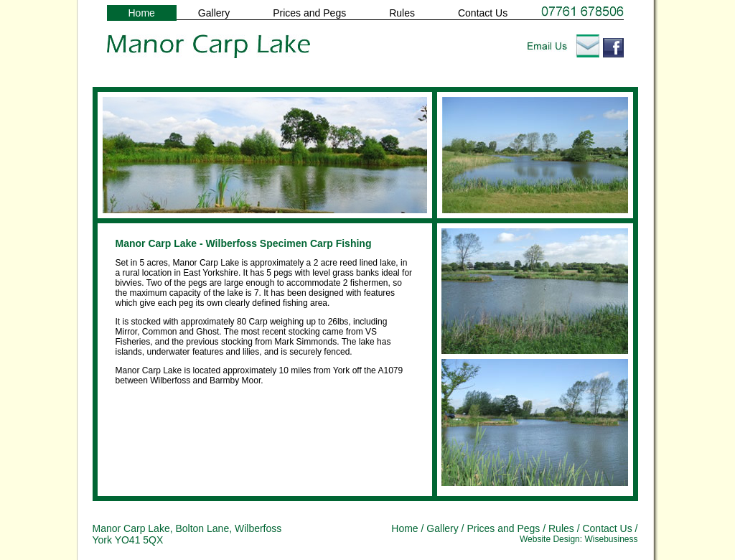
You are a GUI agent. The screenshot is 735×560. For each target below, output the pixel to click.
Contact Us (483, 13)
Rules (402, 13)
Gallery (214, 13)
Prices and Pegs (309, 13)
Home (142, 13)
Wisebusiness (611, 539)
